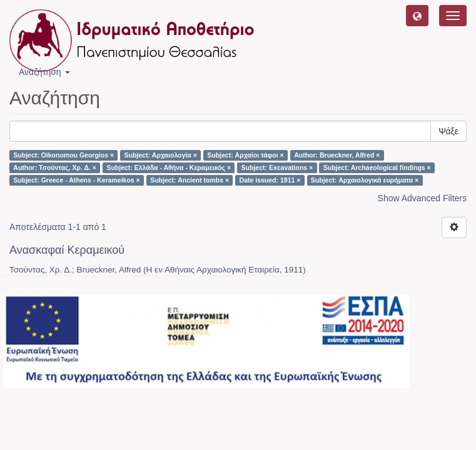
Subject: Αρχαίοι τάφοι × (245, 155)
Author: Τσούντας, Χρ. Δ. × (55, 167)
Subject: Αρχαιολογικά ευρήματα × (365, 180)
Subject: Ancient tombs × (190, 180)
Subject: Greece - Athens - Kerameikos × (76, 180)
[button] (417, 16)
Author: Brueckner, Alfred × (337, 155)
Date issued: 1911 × (270, 180)
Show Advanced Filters (422, 198)
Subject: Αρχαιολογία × (161, 155)
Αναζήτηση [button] (44, 72)
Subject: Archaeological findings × (377, 167)
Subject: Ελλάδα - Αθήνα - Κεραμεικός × (169, 167)
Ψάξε (448, 131)
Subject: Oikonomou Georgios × (63, 155)
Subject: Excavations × (277, 167)
